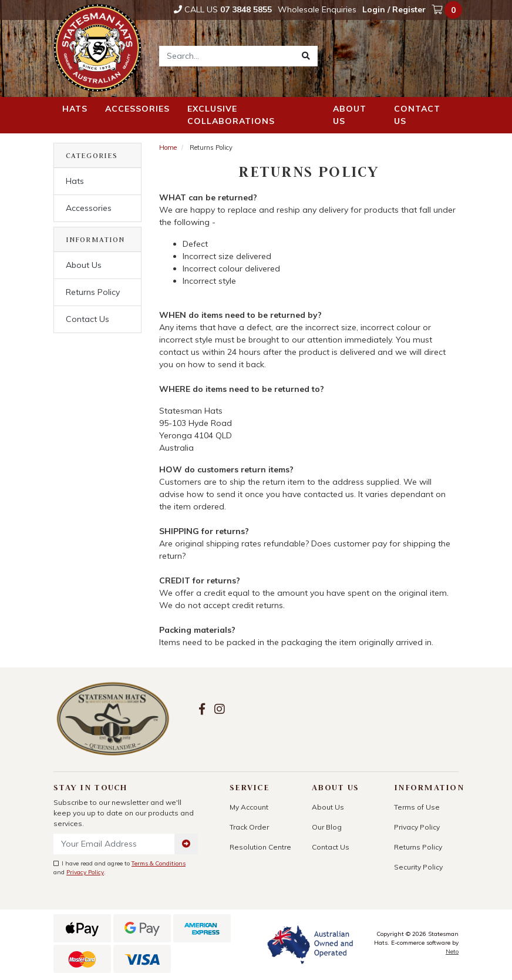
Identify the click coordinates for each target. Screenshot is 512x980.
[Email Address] (114, 844)
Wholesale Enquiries (317, 9)
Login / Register (394, 9)
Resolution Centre (260, 847)
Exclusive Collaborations (231, 115)
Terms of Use (417, 807)
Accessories (137, 109)
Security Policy (418, 867)
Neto (452, 952)
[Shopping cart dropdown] (448, 10)
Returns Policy (93, 292)
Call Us (223, 9)
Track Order (249, 827)
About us (350, 115)
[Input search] (227, 56)
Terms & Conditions (159, 863)
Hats (75, 109)
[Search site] (306, 56)
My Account (249, 807)
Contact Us (87, 319)
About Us (84, 265)
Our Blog (327, 827)
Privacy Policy (85, 872)
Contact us (417, 115)
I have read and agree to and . (119, 868)
